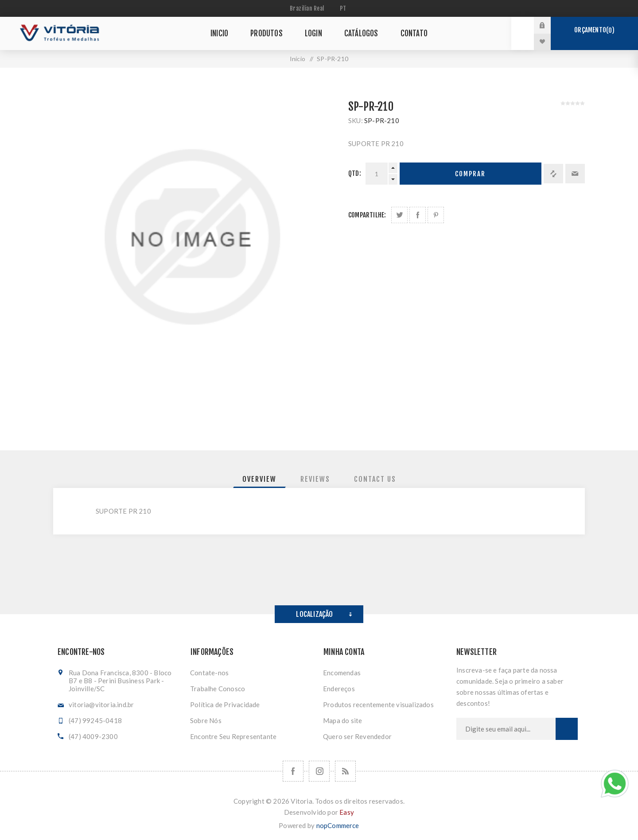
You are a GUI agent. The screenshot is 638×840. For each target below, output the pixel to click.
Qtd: (355, 173)
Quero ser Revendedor (357, 736)
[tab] (259, 479)
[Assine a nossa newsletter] (506, 729)
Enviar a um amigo (575, 174)
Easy (347, 812)
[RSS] (345, 771)
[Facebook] (293, 771)
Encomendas (342, 673)
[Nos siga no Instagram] (319, 771)
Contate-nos (209, 673)
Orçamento (594, 30)
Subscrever (567, 729)
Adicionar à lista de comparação (553, 174)
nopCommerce (338, 825)
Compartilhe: (367, 215)
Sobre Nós (206, 720)
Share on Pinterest (436, 215)
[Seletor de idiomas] (344, 8)
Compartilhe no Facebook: (418, 215)
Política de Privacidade (225, 705)
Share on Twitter (399, 215)
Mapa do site (342, 720)
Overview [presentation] (259, 479)
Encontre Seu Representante (233, 736)
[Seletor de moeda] (308, 8)
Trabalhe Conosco (218, 689)
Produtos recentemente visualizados (378, 705)
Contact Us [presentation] (375, 479)
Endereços (339, 689)
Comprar (470, 174)
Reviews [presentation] (315, 479)
